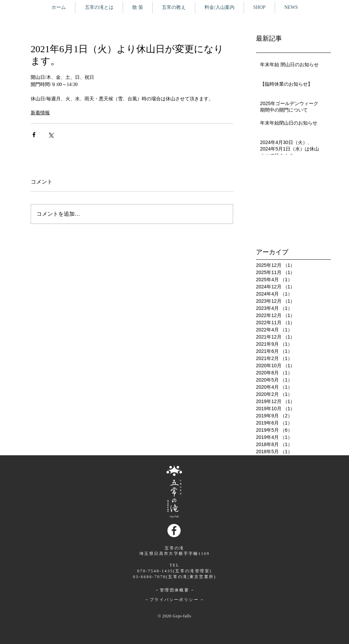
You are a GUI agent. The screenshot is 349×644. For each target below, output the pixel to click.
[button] (138, 8)
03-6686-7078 (149, 577)
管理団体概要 (174, 590)
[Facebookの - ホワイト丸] (174, 531)
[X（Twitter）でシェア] (51, 135)
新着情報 (40, 113)
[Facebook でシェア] (34, 135)
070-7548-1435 (155, 571)
